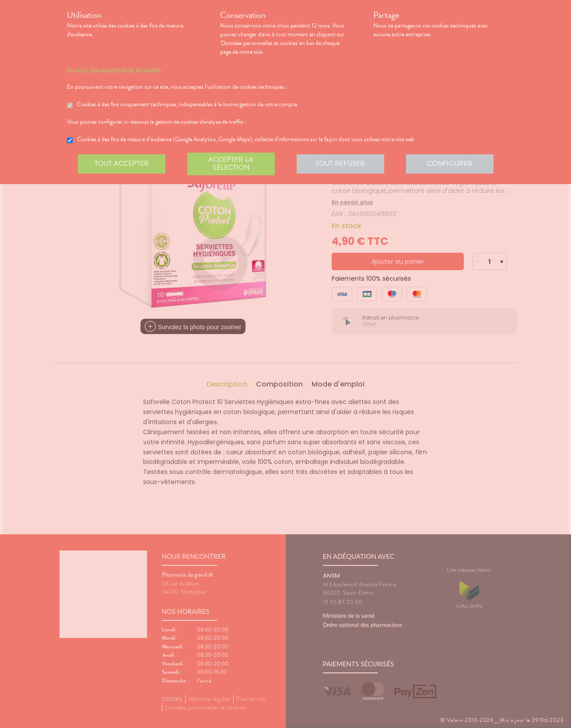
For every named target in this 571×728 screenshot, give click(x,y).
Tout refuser (340, 164)
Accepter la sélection (231, 164)
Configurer (450, 164)
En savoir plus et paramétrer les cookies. (114, 70)
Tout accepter (122, 164)
